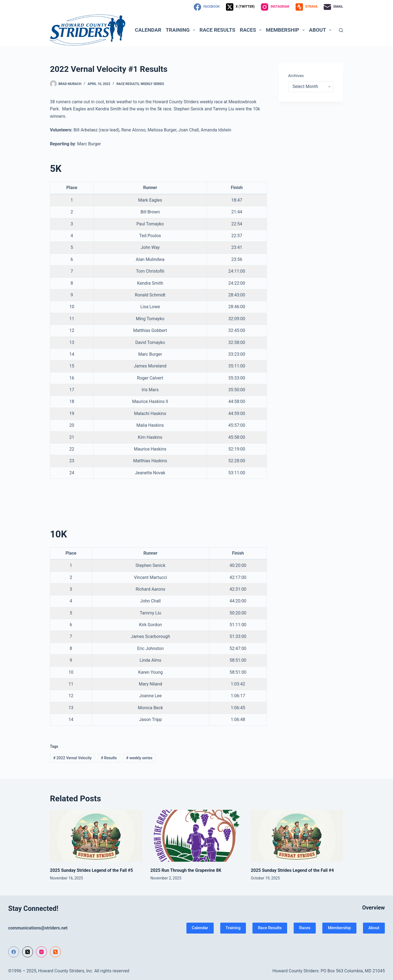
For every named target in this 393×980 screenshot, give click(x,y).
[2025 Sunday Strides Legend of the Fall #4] (297, 836)
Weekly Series (152, 84)
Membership (286, 30)
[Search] (341, 30)
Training (181, 30)
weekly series (139, 758)
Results (109, 758)
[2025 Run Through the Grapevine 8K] (196, 836)
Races (252, 30)
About (321, 30)
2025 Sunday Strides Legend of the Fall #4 (292, 870)
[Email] (333, 7)
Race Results (217, 30)
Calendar (148, 30)
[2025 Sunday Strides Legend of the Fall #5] (96, 836)
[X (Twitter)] (240, 7)
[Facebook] (207, 7)
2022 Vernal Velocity (72, 758)
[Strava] (307, 7)
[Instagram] (275, 7)
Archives (296, 76)
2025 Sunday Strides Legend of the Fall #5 (91, 870)
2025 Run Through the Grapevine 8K (186, 870)
